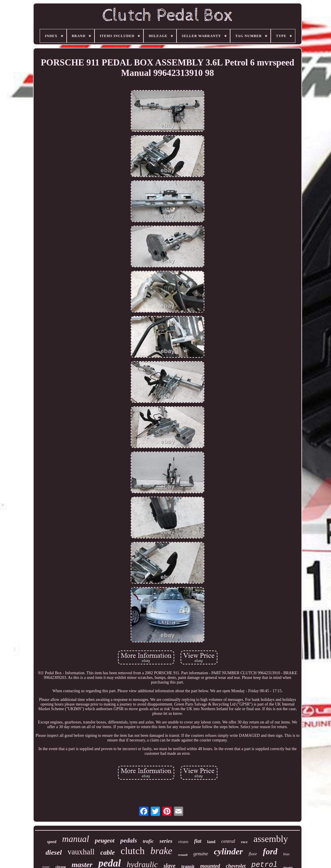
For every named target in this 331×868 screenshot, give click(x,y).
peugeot (105, 840)
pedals (129, 840)
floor (253, 854)
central (228, 841)
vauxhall (81, 852)
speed (52, 842)
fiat (198, 841)
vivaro (183, 842)
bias (286, 854)
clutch (133, 851)
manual (76, 839)
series (166, 841)
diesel (54, 852)
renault (183, 855)
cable (108, 853)
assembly (271, 839)
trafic (148, 841)
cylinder (228, 851)
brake (161, 851)
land (211, 842)
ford (270, 851)
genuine (201, 854)
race (244, 842)
